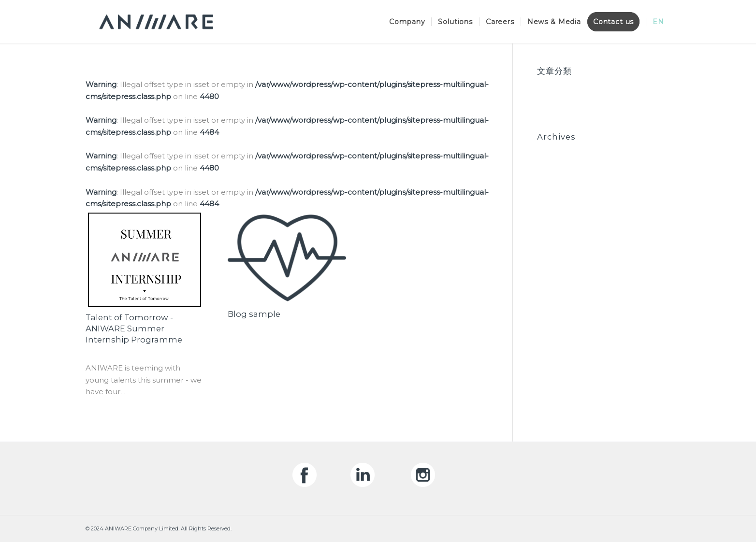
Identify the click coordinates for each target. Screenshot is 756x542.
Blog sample (254, 314)
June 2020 (556, 163)
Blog (546, 85)
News (547, 97)
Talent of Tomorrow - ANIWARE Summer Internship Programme (134, 328)
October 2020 (563, 150)
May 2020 (555, 174)
